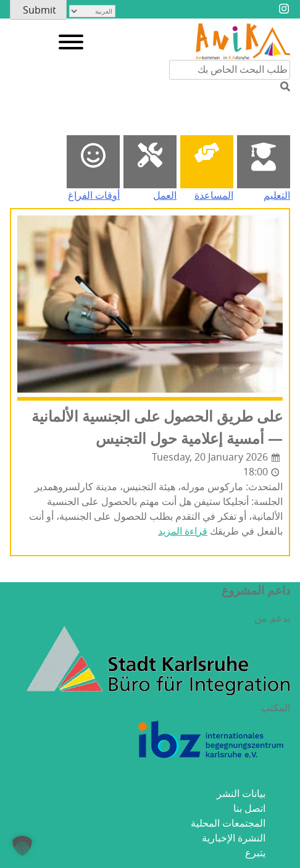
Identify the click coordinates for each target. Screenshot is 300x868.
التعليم (277, 196)
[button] (22, 846)
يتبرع (255, 853)
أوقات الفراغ (94, 196)
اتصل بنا (249, 809)
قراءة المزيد (183, 532)
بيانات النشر (241, 794)
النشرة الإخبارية (234, 838)
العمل (165, 196)
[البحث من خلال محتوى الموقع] (230, 70)
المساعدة (214, 196)
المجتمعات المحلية (228, 824)
